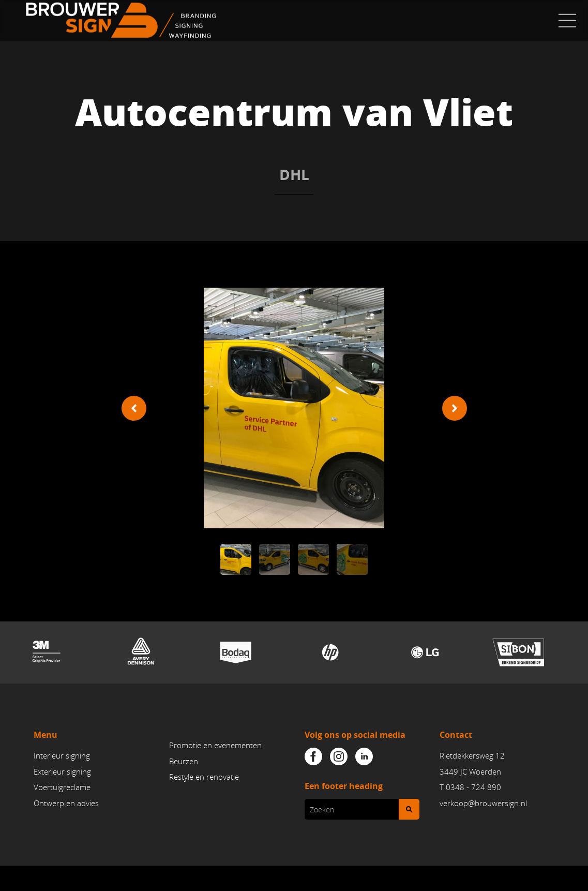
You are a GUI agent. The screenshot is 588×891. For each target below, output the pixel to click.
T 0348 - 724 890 (470, 787)
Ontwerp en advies (66, 803)
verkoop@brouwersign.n (483, 803)
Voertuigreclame (62, 787)
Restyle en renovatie (204, 777)
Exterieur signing (62, 771)
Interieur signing (62, 755)
